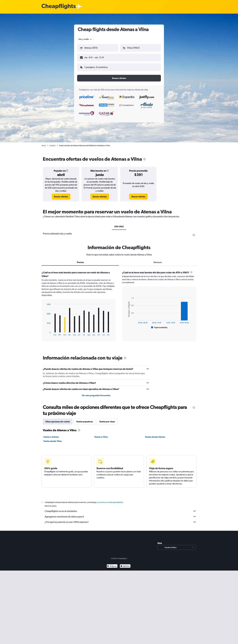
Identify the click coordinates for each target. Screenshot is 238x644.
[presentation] (144, 157)
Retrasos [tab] (158, 260)
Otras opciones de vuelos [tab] (58, 419)
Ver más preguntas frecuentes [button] (96, 393)
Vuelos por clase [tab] (107, 419)
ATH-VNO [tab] (119, 224)
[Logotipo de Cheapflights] (59, 7)
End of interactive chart (45, 331)
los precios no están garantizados (110, 500)
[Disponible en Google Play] (112, 564)
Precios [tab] (80, 260)
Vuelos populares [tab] (85, 419)
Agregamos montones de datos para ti (121, 514)
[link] (61, 194)
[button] (96, 57)
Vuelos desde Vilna (53, 439)
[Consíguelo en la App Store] (125, 564)
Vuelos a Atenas (51, 434)
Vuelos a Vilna (101, 434)
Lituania (52, 143)
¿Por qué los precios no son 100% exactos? (121, 520)
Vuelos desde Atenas (155, 434)
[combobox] (85, 39)
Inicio (44, 143)
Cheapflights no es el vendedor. (121, 509)
